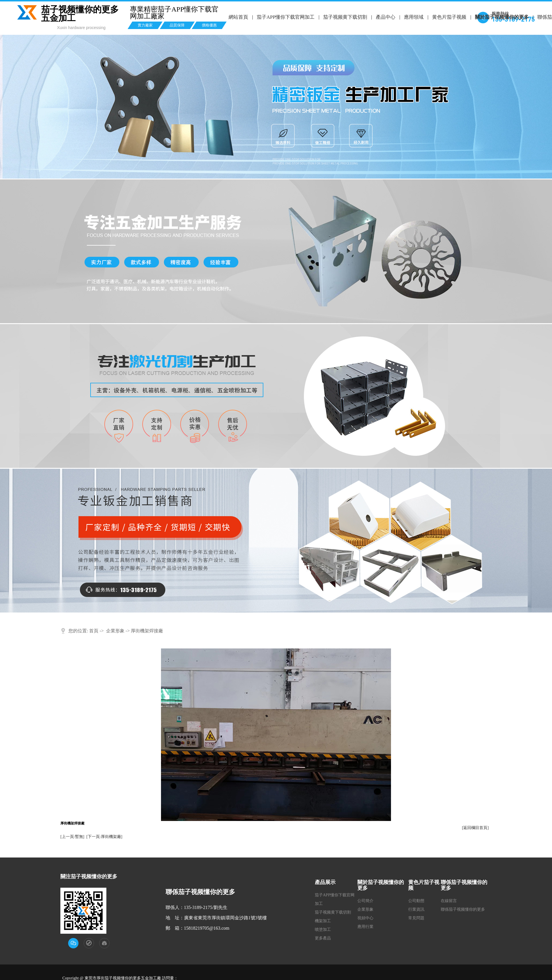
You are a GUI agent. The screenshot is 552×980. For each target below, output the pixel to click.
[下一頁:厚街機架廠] (104, 837)
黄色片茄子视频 (448, 17)
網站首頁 (238, 17)
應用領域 (413, 17)
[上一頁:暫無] (72, 837)
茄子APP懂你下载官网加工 (285, 17)
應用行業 (365, 927)
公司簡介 (365, 901)
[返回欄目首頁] (475, 828)
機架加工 (323, 921)
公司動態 (416, 901)
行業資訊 (416, 909)
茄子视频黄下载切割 (345, 17)
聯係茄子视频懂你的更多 (463, 909)
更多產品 (323, 938)
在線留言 (449, 901)
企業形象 (115, 631)
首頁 (94, 631)
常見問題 (416, 918)
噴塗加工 (323, 930)
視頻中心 (365, 918)
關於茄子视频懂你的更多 (501, 17)
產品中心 (385, 17)
